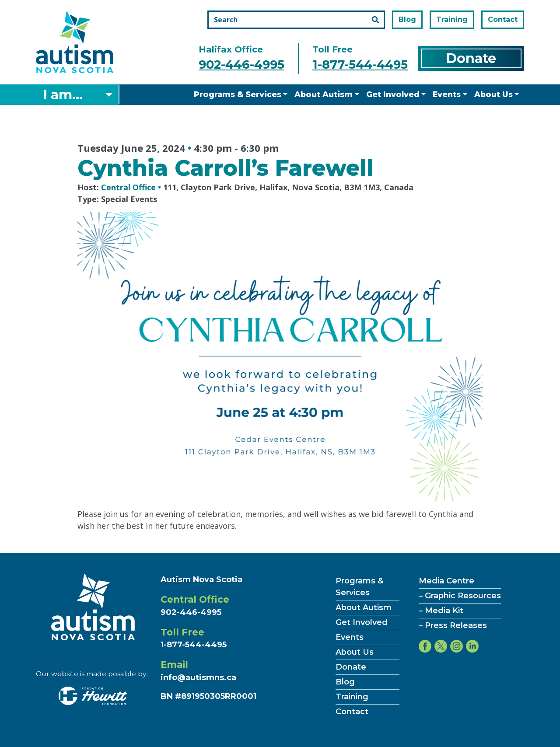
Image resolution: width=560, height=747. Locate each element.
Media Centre (446, 581)
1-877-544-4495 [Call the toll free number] (360, 65)
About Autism (324, 94)
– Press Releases (453, 625)
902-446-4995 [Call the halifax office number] (241, 65)
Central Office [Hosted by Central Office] (128, 187)
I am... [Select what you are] (63, 95)
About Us (493, 94)
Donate (471, 58)
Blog (407, 19)
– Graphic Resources (460, 596)
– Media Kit (441, 611)
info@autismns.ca (198, 677)
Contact (503, 19)
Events (447, 94)
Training (452, 19)
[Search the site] (296, 20)
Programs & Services (238, 94)
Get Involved (393, 94)
